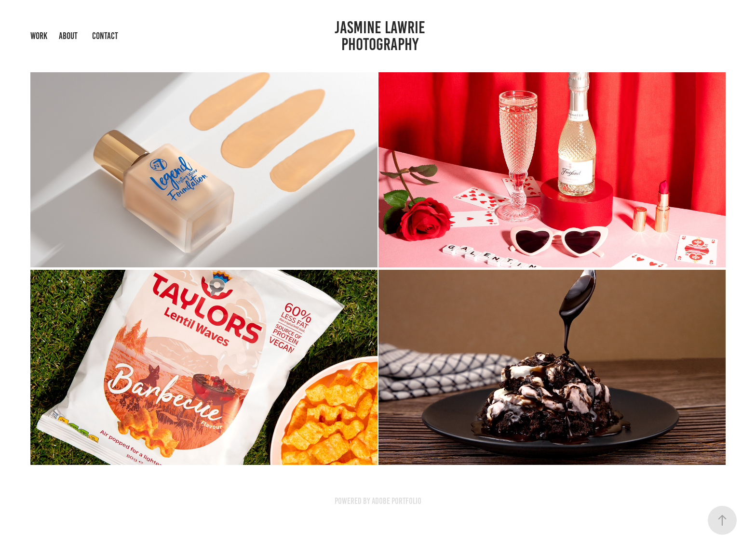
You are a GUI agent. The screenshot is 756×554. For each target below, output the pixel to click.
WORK (39, 36)
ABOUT (68, 36)
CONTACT (105, 36)
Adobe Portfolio (397, 501)
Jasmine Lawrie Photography (382, 36)
